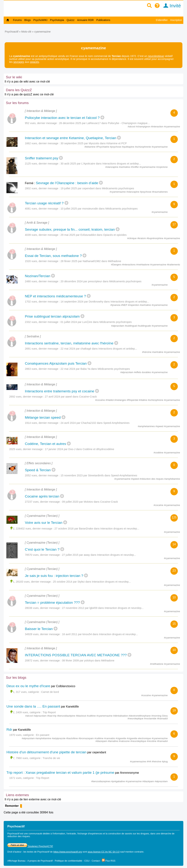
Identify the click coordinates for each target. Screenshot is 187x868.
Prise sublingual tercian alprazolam (52, 316)
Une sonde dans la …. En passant (33, 706)
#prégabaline (118, 781)
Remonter (12, 806)
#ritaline (143, 400)
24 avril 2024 (68, 423)
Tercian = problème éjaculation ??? (52, 603)
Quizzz (71, 20)
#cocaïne (100, 400)
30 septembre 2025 (72, 143)
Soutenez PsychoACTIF (30, 846)
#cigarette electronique (139, 738)
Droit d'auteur (14, 852)
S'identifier (162, 20)
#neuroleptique (136, 718)
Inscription (176, 20)
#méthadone (157, 664)
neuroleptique (156, 56)
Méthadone (114, 261)
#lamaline (113, 741)
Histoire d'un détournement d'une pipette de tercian (46, 752)
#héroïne (147, 352)
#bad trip (52, 716)
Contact (96, 861)
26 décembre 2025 (70, 123)
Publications (103, 20)
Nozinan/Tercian (38, 276)
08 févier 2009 (70, 661)
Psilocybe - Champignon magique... (129, 123)
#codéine (159, 453)
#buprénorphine (155, 238)
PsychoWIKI (40, 20)
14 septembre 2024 (72, 302)
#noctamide (151, 718)
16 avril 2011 (70, 634)
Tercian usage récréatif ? (44, 203)
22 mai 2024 (68, 349)
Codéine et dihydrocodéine (98, 449)
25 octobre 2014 (63, 582)
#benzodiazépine (67, 716)
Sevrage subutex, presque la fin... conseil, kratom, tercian (70, 229)
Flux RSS (109, 861)
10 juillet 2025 (69, 209)
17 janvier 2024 (54, 449)
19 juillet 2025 (69, 188)
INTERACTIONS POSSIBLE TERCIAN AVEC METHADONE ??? (76, 655)
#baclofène (72, 738)
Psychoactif (12, 32)
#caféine (92, 716)
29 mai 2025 (68, 235)
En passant (43, 735)
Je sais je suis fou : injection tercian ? (54, 576)
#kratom (142, 238)
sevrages (19, 62)
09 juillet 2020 (70, 502)
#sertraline (125, 167)
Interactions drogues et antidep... (122, 164)
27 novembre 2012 (73, 608)
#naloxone (124, 741)
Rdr (9, 730)
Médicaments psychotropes (118, 188)
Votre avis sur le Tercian (44, 523)
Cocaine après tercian (42, 496)
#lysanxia (116, 305)
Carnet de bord (50, 692)
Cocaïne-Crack (88, 397)
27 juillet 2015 (70, 555)
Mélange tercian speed (43, 417)
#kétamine (90, 147)
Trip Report (49, 712)
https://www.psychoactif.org (68, 852)
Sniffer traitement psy (42, 158)
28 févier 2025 (69, 261)
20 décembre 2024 (72, 281)
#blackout (81, 716)
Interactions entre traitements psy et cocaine (60, 391)
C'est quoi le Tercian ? (42, 549)
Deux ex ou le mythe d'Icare (28, 686)
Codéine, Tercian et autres (46, 444)
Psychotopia (57, 20)
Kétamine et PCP (116, 143)
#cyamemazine (172, 127)
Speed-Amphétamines (116, 423)
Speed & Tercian (38, 470)
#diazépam (148, 781)
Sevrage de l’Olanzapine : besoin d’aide (67, 183)
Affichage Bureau (16, 861)
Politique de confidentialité (68, 861)
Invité (171, 6)
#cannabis (110, 738)
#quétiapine (129, 147)
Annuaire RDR (85, 20)
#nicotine (152, 741)
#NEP (124, 305)
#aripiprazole (59, 738)
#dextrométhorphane (140, 716)
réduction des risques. (19, 836)
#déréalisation (121, 716)
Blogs (28, 20)
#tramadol (162, 718)
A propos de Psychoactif (40, 861)
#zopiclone (162, 167)
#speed (160, 426)
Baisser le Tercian (39, 629)
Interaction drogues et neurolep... (120, 529)
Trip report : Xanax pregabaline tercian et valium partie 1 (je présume (60, 773)
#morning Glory (159, 716)
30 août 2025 (68, 164)
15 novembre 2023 (72, 475)
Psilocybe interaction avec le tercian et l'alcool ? (62, 118)
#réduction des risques (152, 479)
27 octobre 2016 (64, 529)
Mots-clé (26, 32)
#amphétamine (172, 479)
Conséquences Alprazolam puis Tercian (56, 363)
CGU (87, 861)
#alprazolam (118, 326)
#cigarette (121, 738)
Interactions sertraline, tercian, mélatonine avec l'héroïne (69, 343)
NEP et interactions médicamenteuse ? (55, 296)
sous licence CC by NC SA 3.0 (104, 852)
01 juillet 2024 (69, 322)
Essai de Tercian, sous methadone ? (53, 256)
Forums (17, 20)
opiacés (34, 62)
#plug (165, 761)
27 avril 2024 (53, 397)
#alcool (132, 127)
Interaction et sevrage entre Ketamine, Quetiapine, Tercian (71, 138)
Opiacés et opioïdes (115, 235)
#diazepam (102, 741)
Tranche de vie (51, 758)
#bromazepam (86, 738)
